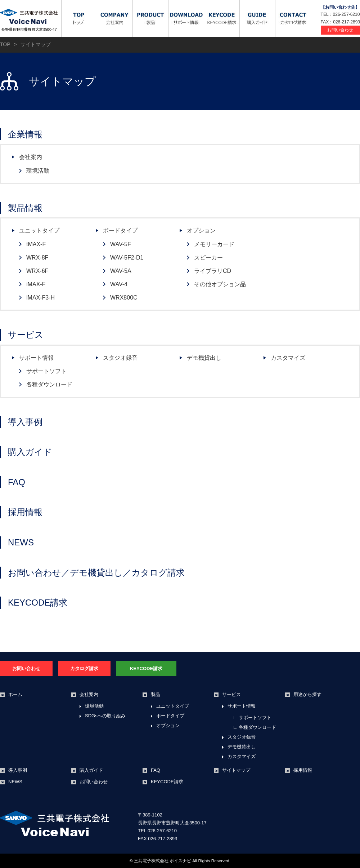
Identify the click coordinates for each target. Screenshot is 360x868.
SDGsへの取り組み (105, 716)
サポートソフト (46, 371)
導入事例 (25, 422)
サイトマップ (236, 770)
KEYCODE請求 (38, 603)
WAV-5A (121, 271)
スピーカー (208, 258)
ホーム (15, 694)
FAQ (17, 482)
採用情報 (25, 512)
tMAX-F (36, 244)
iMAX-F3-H (40, 298)
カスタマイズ (288, 358)
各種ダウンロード (49, 384)
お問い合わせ (340, 30)
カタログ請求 (84, 668)
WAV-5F (121, 244)
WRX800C (124, 298)
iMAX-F (36, 284)
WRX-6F (37, 271)
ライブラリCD (213, 271)
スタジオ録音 (120, 358)
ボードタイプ (120, 231)
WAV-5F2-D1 (127, 258)
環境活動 (38, 171)
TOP (5, 44)
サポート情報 (36, 358)
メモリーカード (214, 244)
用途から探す (307, 694)
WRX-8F (37, 258)
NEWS (21, 542)
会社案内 (31, 157)
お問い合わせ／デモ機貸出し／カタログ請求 (96, 573)
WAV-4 (119, 284)
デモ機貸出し (204, 358)
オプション (201, 231)
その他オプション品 (220, 284)
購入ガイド (30, 452)
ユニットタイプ (39, 231)
